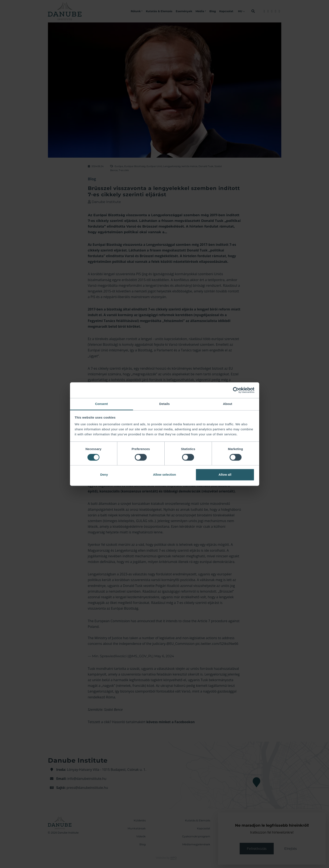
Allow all (225, 475)
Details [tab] (165, 404)
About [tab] (228, 404)
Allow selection (164, 475)
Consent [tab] (101, 404)
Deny (104, 475)
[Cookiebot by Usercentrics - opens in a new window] (236, 390)
